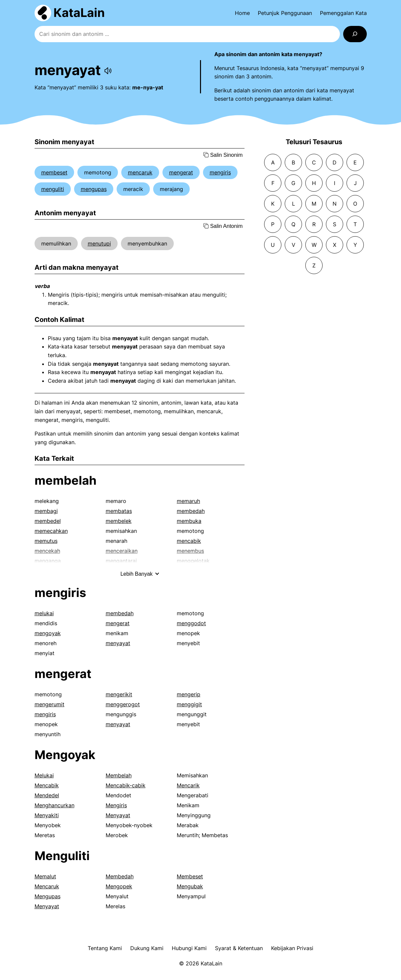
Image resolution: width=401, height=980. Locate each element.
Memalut (45, 876)
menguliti (53, 189)
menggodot (191, 623)
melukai (44, 613)
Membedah (120, 876)
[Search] (355, 34)
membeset (54, 172)
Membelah (119, 775)
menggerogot (123, 704)
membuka (189, 521)
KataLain (79, 13)
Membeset (190, 876)
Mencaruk (47, 886)
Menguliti (62, 856)
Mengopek (119, 886)
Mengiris (116, 805)
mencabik (189, 541)
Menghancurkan (54, 805)
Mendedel (47, 795)
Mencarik (188, 785)
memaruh (188, 501)
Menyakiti (47, 815)
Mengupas (48, 896)
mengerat (181, 172)
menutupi (99, 244)
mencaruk (140, 172)
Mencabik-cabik (126, 785)
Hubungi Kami (189, 948)
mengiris (220, 172)
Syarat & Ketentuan (239, 948)
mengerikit (119, 694)
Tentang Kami (105, 948)
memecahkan (51, 531)
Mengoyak (65, 755)
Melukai (44, 775)
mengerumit (50, 704)
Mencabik (47, 785)
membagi (46, 511)
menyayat (118, 643)
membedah (191, 511)
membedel (48, 521)
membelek (119, 521)
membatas (119, 511)
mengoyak (48, 633)
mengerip (189, 694)
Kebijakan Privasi (292, 948)
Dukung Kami (147, 948)
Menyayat (118, 815)
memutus (46, 541)
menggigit (189, 704)
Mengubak (190, 886)
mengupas (94, 189)
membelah (65, 480)
